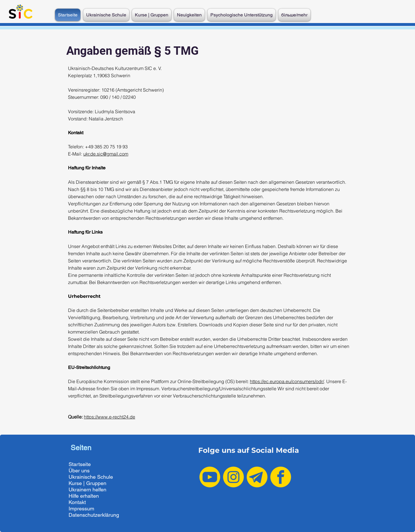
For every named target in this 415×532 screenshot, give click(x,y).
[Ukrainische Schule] (97, 477)
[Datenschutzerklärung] (97, 515)
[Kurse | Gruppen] (97, 483)
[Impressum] (97, 509)
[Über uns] (97, 471)
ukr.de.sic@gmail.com (106, 154)
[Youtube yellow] (210, 477)
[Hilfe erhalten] (97, 496)
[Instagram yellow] (233, 477)
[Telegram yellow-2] (257, 477)
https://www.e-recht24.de (110, 417)
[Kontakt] (97, 502)
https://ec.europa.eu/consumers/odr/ (287, 381)
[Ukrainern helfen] (97, 490)
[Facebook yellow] (281, 477)
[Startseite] (97, 464)
